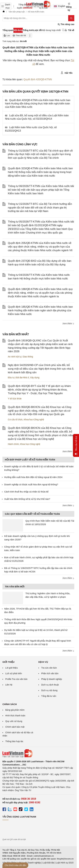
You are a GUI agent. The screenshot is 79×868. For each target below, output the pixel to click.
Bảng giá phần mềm (15, 710)
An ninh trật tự (15, 357)
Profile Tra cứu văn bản (16, 679)
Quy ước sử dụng (14, 721)
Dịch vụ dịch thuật (50, 685)
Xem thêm (68, 324)
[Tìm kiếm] (71, 18)
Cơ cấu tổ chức (15, 420)
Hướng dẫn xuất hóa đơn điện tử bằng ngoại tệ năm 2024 (33, 477)
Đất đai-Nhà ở (22, 378)
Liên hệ (9, 685)
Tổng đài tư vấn (49, 696)
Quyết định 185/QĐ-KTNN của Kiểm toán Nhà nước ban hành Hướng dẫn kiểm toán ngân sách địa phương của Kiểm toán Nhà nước (40, 310)
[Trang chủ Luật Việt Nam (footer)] (38, 753)
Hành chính (13, 444)
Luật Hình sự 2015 (65, 863)
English (59, 6)
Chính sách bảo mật (15, 727)
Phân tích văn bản (50, 673)
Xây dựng (35, 378)
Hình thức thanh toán (15, 716)
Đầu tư (11, 378)
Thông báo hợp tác (14, 741)
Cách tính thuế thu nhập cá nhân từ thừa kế (26, 492)
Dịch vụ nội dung (49, 690)
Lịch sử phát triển (14, 673)
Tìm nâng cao (66, 24)
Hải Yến (67, 73)
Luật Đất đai (48, 863)
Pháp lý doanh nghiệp (52, 679)
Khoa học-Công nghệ (34, 420)
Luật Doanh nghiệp (32, 863)
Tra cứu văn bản (49, 668)
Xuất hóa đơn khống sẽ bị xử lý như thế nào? (27, 499)
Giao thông (28, 357)
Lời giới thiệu (11, 668)
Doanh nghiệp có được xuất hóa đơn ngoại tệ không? (31, 484)
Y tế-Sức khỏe (15, 399)
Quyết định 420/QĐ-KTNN (38, 79)
